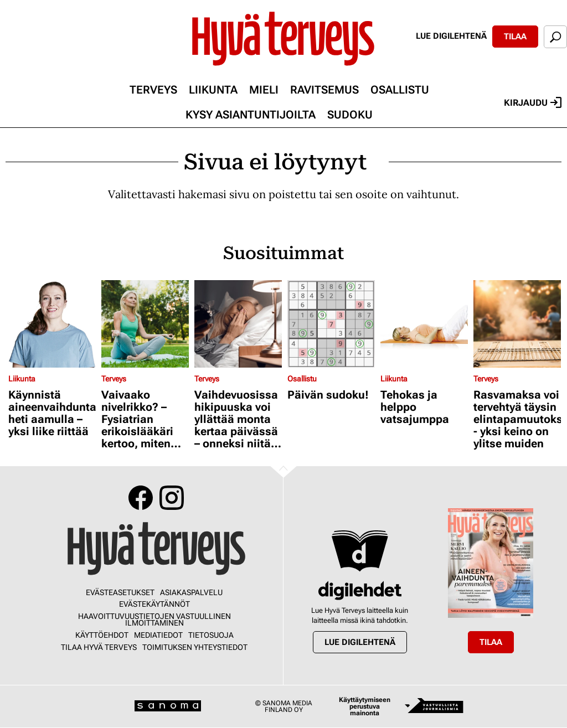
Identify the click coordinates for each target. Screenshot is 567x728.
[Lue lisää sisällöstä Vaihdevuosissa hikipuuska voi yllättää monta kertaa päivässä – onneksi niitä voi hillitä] (238, 324)
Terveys (153, 90)
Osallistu (400, 90)
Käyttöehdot (102, 635)
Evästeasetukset (120, 592)
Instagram (172, 498)
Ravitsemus (324, 90)
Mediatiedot (158, 635)
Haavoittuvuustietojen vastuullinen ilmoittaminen (154, 619)
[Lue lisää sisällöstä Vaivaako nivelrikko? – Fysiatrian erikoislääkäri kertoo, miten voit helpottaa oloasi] (145, 324)
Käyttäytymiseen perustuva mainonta (365, 706)
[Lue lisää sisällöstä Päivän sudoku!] (331, 324)
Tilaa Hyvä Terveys (99, 647)
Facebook (141, 498)
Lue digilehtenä (451, 36)
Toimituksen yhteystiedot (195, 647)
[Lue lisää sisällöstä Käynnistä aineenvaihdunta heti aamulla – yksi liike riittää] (52, 324)
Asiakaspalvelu (191, 592)
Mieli (264, 90)
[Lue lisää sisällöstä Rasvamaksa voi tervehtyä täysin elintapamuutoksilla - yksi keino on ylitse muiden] (517, 324)
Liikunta (213, 90)
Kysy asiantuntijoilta (251, 115)
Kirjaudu (533, 102)
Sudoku (350, 115)
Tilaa (515, 37)
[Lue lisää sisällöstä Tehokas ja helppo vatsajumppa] (424, 324)
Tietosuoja (211, 635)
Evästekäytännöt (154, 604)
